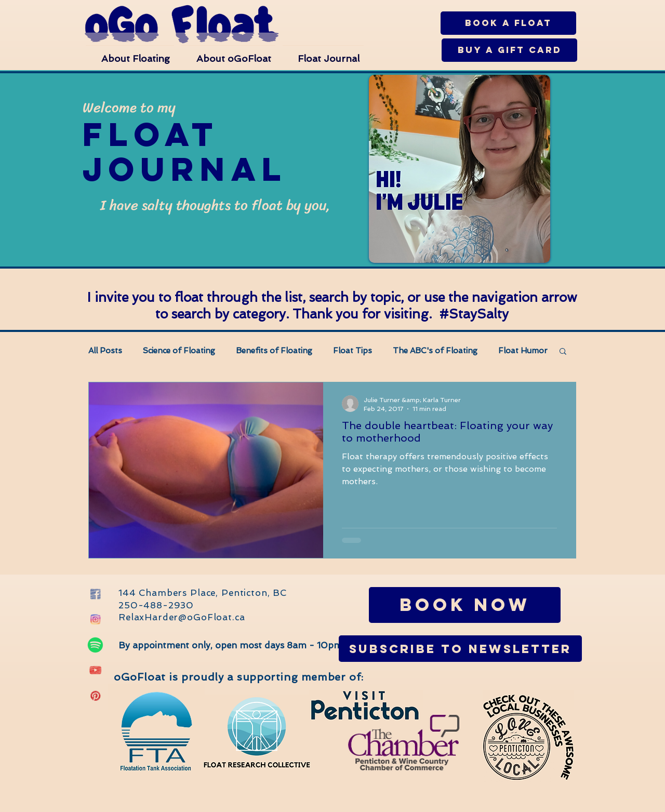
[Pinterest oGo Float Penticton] (95, 696)
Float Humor (523, 351)
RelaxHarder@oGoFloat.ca (182, 617)
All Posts (105, 351)
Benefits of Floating (274, 351)
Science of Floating (179, 351)
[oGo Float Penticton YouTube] (95, 670)
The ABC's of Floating (435, 351)
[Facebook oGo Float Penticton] (95, 594)
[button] (130, 54)
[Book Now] (465, 605)
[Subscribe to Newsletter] (460, 649)
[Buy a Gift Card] (509, 50)
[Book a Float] (508, 23)
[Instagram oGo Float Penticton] (95, 620)
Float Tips (353, 351)
